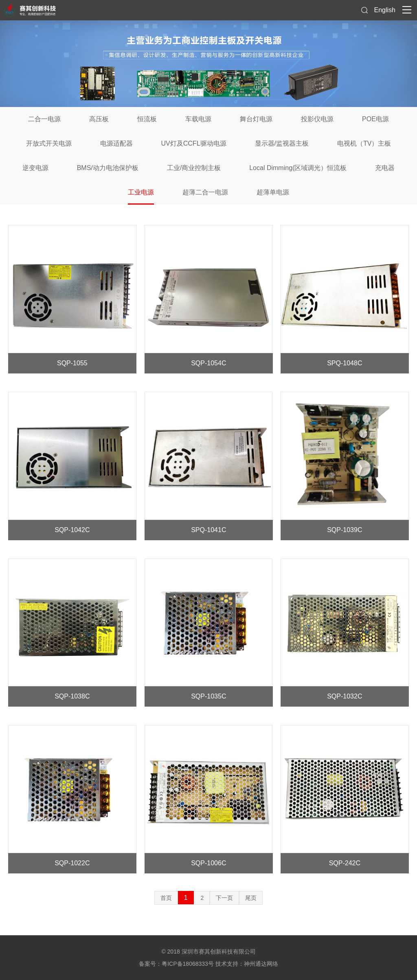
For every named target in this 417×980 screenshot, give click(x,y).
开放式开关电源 (49, 143)
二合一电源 (44, 119)
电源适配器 (116, 143)
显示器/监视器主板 (282, 143)
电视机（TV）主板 (364, 143)
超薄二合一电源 (205, 192)
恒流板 (147, 119)
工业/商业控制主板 (194, 168)
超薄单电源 (273, 192)
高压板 (99, 119)
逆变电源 (35, 168)
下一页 (224, 898)
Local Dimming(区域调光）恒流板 (298, 168)
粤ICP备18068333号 (188, 964)
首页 (166, 898)
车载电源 (198, 119)
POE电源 (375, 119)
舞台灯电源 (256, 119)
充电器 (385, 168)
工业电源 (141, 192)
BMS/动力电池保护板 (108, 168)
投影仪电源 (317, 119)
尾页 (251, 898)
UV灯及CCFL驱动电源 (194, 143)
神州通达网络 (261, 964)
